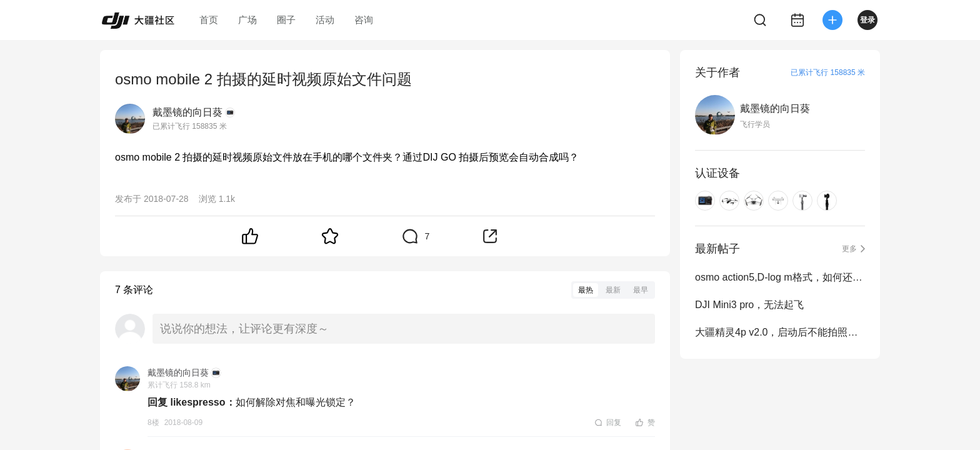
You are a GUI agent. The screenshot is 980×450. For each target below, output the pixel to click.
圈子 (286, 20)
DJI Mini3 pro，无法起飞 (749, 305)
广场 (247, 20)
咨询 (364, 20)
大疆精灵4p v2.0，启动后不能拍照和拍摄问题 (780, 332)
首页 (209, 20)
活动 (325, 20)
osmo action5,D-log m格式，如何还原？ (780, 277)
